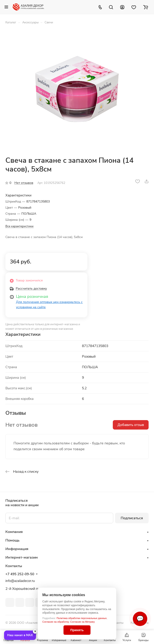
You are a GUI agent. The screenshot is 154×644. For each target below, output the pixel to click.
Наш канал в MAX (20, 635)
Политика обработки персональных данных (82, 618)
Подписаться (132, 518)
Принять (77, 630)
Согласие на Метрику (83, 622)
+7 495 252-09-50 (20, 574)
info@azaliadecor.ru (20, 581)
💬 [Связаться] (140, 619)
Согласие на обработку (56, 622)
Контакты (116, 623)
